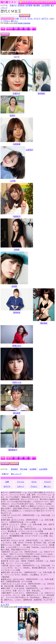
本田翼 (14, 286)
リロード (5, 34)
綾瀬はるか (17, 346)
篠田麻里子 (13, 450)
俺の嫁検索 (25, 16)
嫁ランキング (16, 474)
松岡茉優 (17, 144)
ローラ (17, 57)
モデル (30, 19)
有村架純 (41, 93)
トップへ (5, 463)
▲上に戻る (5, 605)
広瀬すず (13, 5)
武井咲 (17, 250)
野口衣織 (24, 469)
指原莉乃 (17, 216)
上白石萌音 (46, 5)
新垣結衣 (17, 312)
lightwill (26, 643)
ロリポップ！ (37, 643)
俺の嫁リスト (8, 2)
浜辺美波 (21, 5)
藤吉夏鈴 (37, 5)
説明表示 (14, 463)
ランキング (37, 2)
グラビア (37, 19)
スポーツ (21, 486)
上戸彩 (13, 181)
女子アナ (45, 19)
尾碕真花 (14, 469)
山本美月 (29, 150)
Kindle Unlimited (24, 23)
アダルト (7, 21)
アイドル (23, 19)
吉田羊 (12, 116)
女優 (17, 19)
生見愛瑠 (29, 5)
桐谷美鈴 (44, 323)
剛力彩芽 (17, 413)
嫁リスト (24, 2)
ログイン (50, 2)
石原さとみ (17, 382)
